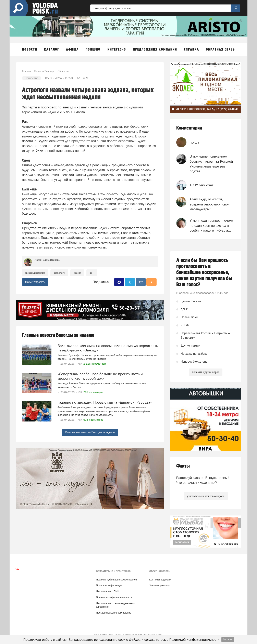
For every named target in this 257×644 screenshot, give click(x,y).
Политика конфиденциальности (114, 598)
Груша (194, 142)
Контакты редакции (160, 580)
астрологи (59, 273)
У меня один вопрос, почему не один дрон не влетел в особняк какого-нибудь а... (212, 225)
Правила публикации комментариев (116, 580)
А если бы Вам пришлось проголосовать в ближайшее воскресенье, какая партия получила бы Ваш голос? (204, 272)
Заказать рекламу (159, 586)
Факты (183, 466)
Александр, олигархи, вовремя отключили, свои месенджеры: (210, 204)
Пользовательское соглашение (114, 613)
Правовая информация (109, 586)
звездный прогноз (35, 273)
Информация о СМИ (108, 591)
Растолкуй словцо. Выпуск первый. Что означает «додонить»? (203, 480)
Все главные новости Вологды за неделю (90, 432)
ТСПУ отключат (201, 185)
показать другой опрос (206, 372)
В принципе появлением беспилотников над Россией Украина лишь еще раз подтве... (211, 164)
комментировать (35, 282)
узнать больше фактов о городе (206, 496)
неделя (77, 273)
